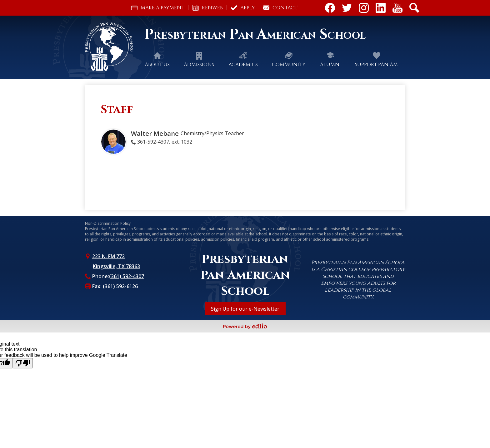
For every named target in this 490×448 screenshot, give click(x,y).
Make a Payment (158, 8)
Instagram (364, 9)
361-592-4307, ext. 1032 (165, 142)
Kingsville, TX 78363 (116, 266)
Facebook (330, 9)
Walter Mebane (155, 133)
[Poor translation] (23, 363)
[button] (157, 65)
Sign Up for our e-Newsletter (245, 309)
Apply (243, 8)
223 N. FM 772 (108, 256)
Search (414, 9)
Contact (280, 8)
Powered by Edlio (245, 326)
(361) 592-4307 (127, 276)
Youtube (397, 9)
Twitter (347, 9)
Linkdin (381, 9)
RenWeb (208, 8)
